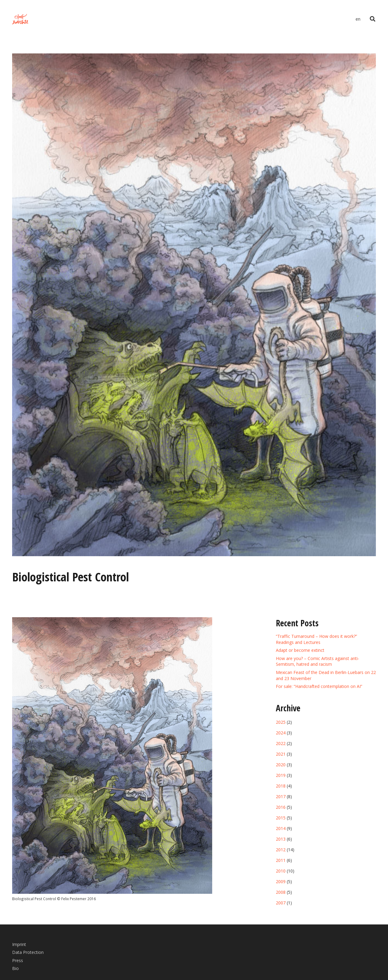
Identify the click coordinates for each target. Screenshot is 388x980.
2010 (281, 871)
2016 (281, 807)
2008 (281, 892)
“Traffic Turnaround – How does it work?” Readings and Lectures (316, 639)
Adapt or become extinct (300, 650)
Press (18, 960)
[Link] (20, 19)
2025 (281, 722)
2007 (281, 903)
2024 (281, 733)
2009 (281, 881)
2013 (281, 839)
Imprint (19, 944)
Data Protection (28, 952)
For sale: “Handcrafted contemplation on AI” (319, 686)
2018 (281, 786)
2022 (281, 743)
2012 (281, 850)
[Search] (373, 19)
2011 (281, 860)
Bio (15, 968)
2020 (281, 765)
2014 (281, 828)
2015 (281, 818)
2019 (281, 775)
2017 (281, 796)
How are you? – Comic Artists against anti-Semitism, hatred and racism (318, 661)
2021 (281, 754)
